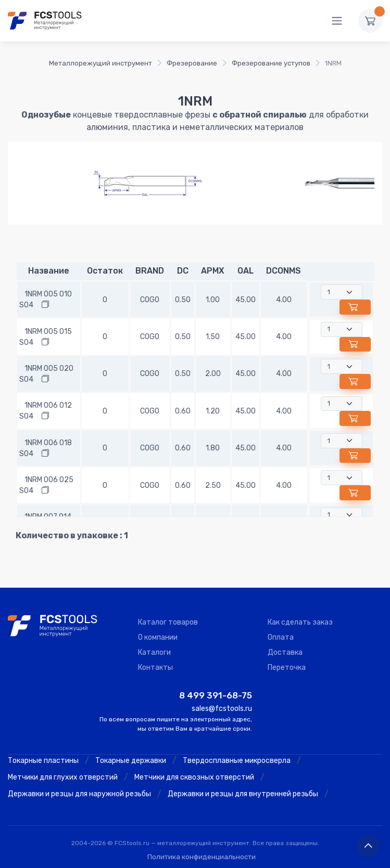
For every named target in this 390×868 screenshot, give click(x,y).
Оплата (281, 637)
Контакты (155, 668)
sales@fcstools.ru (222, 709)
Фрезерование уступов (271, 63)
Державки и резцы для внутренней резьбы (243, 794)
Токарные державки (131, 761)
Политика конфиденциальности (202, 857)
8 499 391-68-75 (216, 695)
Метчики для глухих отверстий (63, 777)
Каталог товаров (168, 622)
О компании (158, 637)
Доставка (285, 652)
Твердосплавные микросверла (237, 761)
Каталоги (154, 652)
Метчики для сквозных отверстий (194, 777)
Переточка (287, 668)
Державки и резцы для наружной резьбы (79, 794)
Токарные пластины (43, 761)
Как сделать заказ (300, 622)
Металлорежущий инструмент (100, 63)
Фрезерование (192, 63)
